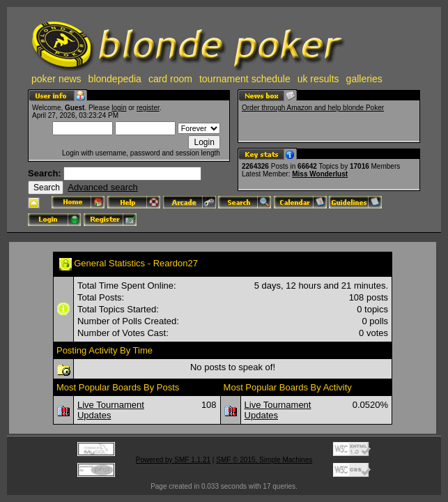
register (148, 108)
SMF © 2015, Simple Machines (264, 460)
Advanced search (102, 187)
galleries (364, 79)
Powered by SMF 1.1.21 (173, 460)
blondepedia (115, 79)
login (119, 108)
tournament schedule (245, 79)
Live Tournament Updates (111, 410)
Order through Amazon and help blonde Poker (313, 108)
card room (170, 79)
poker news (56, 79)
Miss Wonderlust (320, 174)
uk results (318, 79)
